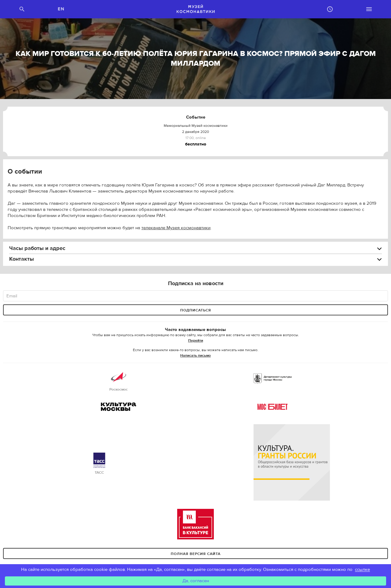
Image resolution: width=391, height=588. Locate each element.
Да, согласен (196, 581)
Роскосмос (119, 381)
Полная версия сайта (196, 554)
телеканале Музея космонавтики (176, 228)
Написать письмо (195, 355)
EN (61, 9)
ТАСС (99, 464)
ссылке (362, 570)
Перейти (196, 340)
